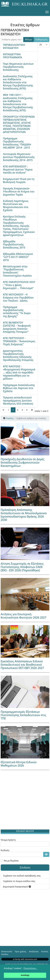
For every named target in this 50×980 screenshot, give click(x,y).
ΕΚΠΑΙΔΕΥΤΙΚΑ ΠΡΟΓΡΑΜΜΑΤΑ (12, 56)
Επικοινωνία (7, 951)
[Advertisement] (25, 800)
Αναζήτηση (34, 951)
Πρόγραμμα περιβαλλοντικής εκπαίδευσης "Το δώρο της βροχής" (17, 312)
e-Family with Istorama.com (25, 959)
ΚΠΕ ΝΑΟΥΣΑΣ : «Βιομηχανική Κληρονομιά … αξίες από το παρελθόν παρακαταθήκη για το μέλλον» (19, 372)
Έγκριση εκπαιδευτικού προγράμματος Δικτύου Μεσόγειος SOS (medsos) (18, 401)
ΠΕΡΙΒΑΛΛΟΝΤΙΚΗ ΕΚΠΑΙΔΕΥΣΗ (14, 46)
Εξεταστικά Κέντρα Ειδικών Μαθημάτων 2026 (19, 764)
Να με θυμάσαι (11, 861)
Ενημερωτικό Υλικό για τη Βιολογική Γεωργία (19, 180)
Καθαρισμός (42, 40)
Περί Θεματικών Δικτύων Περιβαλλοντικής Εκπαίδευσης (18, 67)
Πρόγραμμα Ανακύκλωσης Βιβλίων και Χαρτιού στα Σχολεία (19, 388)
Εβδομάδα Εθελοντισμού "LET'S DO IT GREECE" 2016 (18, 257)
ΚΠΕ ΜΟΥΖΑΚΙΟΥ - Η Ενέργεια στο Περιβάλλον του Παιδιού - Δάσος (18, 297)
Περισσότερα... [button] (30, 968)
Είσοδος (5, 954)
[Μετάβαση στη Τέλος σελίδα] (32, 410)
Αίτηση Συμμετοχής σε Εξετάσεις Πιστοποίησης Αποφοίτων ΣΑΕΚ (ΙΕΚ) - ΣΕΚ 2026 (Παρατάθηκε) (22, 567)
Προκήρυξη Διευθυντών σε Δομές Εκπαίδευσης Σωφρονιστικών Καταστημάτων (23, 462)
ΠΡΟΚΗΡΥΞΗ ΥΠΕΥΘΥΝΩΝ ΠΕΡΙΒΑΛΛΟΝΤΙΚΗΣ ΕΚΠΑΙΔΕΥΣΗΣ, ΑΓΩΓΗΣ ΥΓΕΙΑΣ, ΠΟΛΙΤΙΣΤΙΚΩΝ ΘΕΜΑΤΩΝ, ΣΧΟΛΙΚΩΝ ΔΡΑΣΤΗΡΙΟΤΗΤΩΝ (19, 124)
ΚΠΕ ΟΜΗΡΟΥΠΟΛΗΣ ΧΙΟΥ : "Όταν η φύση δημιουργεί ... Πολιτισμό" (19, 285)
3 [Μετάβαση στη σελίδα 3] (22, 410)
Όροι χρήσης (20, 951)
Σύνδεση (25, 867)
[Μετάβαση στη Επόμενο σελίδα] (27, 410)
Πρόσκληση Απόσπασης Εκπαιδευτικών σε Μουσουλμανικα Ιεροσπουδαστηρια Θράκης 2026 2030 (24, 515)
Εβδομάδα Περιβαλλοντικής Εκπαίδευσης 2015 (14, 244)
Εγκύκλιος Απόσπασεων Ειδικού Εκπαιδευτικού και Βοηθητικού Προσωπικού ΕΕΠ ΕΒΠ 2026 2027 (22, 665)
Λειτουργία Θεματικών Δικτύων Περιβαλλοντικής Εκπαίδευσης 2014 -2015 (19, 157)
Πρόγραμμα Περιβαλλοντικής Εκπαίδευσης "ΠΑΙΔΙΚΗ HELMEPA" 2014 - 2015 (17, 143)
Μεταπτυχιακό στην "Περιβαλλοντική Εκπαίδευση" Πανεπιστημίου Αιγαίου (17, 271)
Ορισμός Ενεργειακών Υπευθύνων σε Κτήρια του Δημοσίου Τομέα (19, 191)
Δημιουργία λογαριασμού (17, 887)
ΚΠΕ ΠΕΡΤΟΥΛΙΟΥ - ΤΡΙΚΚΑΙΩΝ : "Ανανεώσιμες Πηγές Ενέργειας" (19, 341)
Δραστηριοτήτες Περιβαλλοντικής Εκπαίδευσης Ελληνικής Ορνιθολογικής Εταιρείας (18, 355)
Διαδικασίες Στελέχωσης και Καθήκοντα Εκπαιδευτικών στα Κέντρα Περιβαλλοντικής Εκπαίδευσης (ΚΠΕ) (18, 82)
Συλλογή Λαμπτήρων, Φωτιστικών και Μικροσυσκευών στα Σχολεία (16, 205)
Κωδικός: (5, 850)
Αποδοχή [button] (25, 975)
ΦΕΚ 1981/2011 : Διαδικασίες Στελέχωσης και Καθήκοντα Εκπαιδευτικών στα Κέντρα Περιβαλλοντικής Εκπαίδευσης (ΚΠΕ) (18, 102)
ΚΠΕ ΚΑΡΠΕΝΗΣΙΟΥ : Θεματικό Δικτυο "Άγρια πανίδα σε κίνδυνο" (18, 169)
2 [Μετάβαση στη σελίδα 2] (18, 410)
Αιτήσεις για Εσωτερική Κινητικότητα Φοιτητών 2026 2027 (24, 616)
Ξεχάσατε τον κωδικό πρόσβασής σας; (22, 876)
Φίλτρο (29, 40)
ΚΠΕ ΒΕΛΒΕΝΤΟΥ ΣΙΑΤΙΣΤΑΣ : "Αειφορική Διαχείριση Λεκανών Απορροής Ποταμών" (17, 327)
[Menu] (47, 12)
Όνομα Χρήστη (8, 840)
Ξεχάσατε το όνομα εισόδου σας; (19, 881)
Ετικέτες (45, 951)
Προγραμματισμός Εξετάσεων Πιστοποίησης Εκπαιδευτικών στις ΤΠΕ (23, 715)
